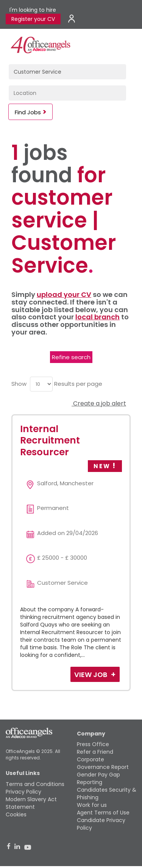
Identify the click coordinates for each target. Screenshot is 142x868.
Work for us (92, 805)
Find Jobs (28, 112)
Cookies (16, 814)
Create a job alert (99, 403)
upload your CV (64, 294)
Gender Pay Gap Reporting (98, 778)
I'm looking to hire (33, 10)
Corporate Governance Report (103, 763)
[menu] (41, 384)
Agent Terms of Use (103, 813)
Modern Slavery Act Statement (31, 803)
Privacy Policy (23, 792)
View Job (91, 675)
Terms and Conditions (35, 784)
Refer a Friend (95, 752)
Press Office (93, 744)
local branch (98, 317)
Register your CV (33, 19)
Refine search (71, 357)
